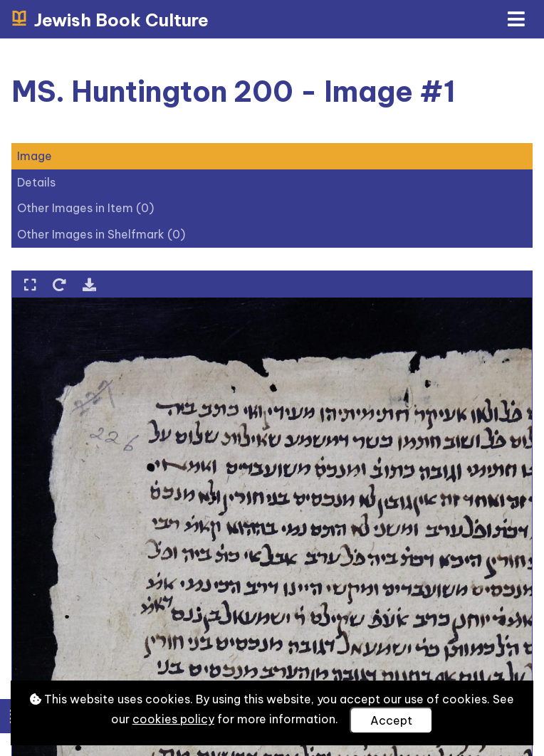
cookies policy (173, 719)
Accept (391, 720)
